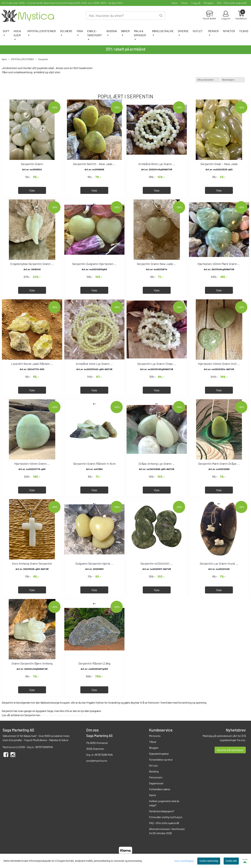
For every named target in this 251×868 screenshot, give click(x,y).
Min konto (155, 736)
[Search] (125, 16)
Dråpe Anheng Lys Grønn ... (157, 464)
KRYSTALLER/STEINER (42, 31)
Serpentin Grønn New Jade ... (157, 264)
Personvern (156, 777)
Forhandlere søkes (160, 789)
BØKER (125, 31)
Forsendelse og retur (161, 759)
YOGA (80, 31)
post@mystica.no (97, 761)
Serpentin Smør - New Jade (219, 164)
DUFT (6, 31)
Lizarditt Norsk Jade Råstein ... (32, 364)
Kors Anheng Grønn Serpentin (32, 563)
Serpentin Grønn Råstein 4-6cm (94, 464)
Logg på (196, 3)
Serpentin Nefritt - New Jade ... (94, 164)
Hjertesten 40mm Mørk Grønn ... (219, 264)
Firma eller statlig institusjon (166, 817)
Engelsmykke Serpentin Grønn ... (32, 264)
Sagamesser (156, 783)
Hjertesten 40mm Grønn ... (32, 464)
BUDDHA (112, 31)
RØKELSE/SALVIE (163, 31)
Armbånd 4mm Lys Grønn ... (94, 364)
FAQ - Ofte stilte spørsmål (232, 3)
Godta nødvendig (209, 861)
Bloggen (209, 3)
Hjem (174, 3)
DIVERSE (183, 31)
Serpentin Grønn (32, 164)
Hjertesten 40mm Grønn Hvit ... (219, 364)
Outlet (198, 31)
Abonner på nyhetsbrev (230, 750)
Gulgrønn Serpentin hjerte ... (94, 563)
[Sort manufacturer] (208, 80)
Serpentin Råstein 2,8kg (94, 663)
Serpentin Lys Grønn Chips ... (157, 364)
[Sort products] (233, 80)
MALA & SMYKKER (140, 33)
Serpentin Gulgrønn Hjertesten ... (94, 264)
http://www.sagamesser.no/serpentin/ (64, 715)
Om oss (153, 765)
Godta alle (231, 861)
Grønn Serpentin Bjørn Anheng (32, 663)
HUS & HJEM (17, 33)
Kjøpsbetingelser (159, 754)
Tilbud (184, 3)
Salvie (153, 795)
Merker (213, 31)
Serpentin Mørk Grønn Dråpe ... (219, 464)
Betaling (154, 771)
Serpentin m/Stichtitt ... (157, 563)
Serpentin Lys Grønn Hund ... (219, 563)
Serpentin (42, 59)
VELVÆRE (66, 31)
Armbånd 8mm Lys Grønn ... (157, 164)
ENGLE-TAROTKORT (94, 33)
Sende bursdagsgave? (162, 811)
